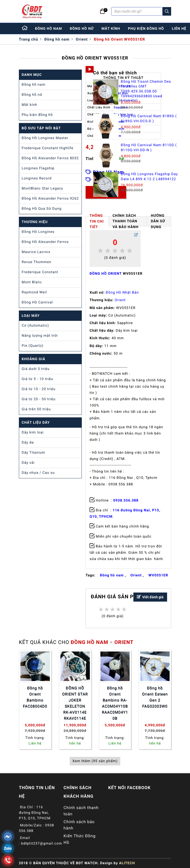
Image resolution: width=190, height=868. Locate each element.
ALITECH (127, 863)
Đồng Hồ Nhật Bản (122, 293)
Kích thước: (100, 338)
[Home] (25, 28)
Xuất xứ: (97, 293)
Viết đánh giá (150, 597)
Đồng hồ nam (57, 39)
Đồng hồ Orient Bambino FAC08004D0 (35, 697)
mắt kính (111, 29)
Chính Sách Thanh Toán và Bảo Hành (125, 221)
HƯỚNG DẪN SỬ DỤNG (158, 221)
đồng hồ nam (49, 29)
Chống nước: (101, 354)
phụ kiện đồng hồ (146, 29)
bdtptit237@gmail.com (42, 844)
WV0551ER (158, 575)
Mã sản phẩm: (102, 308)
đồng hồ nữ (82, 29)
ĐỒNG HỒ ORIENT (106, 274)
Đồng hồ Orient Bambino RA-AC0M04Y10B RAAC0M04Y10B (115, 703)
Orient (82, 39)
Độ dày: (96, 346)
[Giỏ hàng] (103, 11)
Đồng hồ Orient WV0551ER (119, 39)
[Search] (167, 11)
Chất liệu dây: (102, 331)
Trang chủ (28, 39)
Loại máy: (98, 316)
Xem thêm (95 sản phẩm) (95, 761)
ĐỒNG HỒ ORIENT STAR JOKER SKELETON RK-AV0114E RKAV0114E (75, 703)
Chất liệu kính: (103, 323)
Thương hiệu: (102, 300)
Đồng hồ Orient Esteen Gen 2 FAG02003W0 (155, 697)
